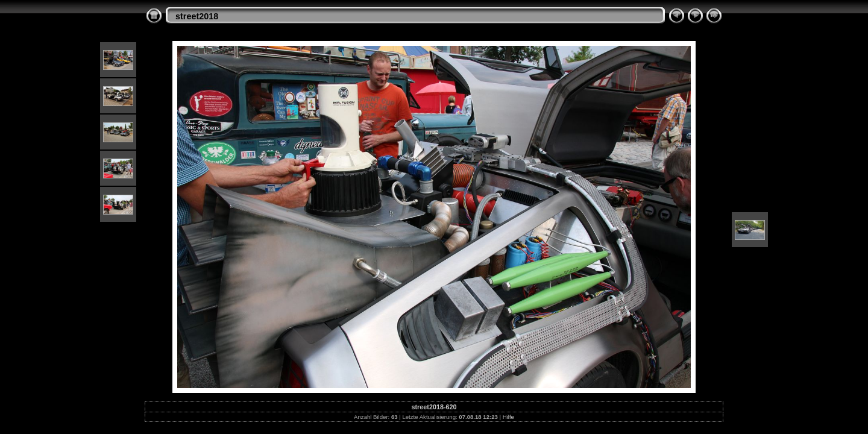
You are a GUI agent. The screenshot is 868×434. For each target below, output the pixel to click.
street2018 (197, 16)
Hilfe (508, 417)
